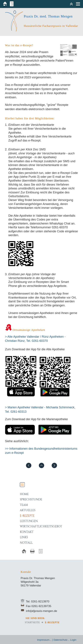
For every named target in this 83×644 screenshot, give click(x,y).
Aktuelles (28, 510)
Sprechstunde (31, 499)
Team (24, 505)
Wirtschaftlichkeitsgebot (41, 526)
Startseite (32, 622)
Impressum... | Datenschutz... (53, 640)
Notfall (26, 543)
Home (24, 494)
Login (73, 640)
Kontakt (27, 532)
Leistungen (29, 521)
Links (24, 537)
